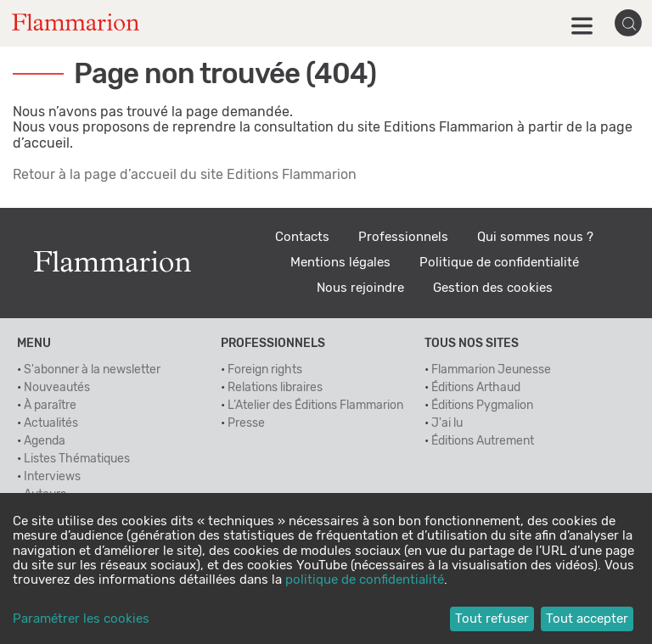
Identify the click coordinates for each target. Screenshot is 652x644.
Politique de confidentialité (499, 263)
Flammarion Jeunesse (491, 370)
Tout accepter (587, 619)
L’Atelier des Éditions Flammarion (315, 406)
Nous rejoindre (360, 288)
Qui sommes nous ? (535, 237)
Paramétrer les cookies (81, 619)
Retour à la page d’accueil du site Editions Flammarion (185, 175)
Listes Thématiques (77, 459)
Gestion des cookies (493, 288)
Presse (246, 423)
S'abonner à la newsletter (92, 370)
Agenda (45, 441)
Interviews (52, 477)
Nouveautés (57, 388)
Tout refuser (492, 619)
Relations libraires (275, 388)
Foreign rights (265, 370)
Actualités (51, 423)
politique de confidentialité (365, 580)
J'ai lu (447, 423)
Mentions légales (340, 263)
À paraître (50, 406)
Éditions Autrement (483, 441)
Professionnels (403, 237)
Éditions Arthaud (476, 388)
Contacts (302, 237)
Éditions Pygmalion (482, 406)
